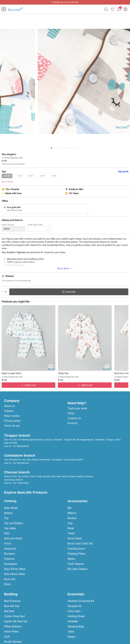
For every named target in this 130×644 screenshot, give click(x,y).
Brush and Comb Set (80, 544)
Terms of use (12, 426)
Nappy (71, 637)
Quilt (7, 637)
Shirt (7, 533)
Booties (72, 518)
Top (6, 518)
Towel (71, 533)
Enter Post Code (35, 225)
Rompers (10, 554)
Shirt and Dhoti (13, 538)
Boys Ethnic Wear (15, 569)
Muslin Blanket (13, 642)
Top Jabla (10, 528)
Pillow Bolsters (13, 626)
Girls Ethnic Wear (15, 574)
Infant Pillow (11, 632)
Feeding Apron (76, 549)
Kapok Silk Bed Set (16, 621)
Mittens (72, 513)
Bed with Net (12, 606)
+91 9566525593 (21, 446)
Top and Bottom (14, 523)
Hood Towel (75, 538)
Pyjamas (9, 559)
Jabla (71, 632)
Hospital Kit (74, 606)
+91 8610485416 (21, 463)
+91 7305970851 (21, 483)
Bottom (8, 513)
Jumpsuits (10, 549)
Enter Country (8, 225)
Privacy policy (12, 421)
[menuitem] (4, 9)
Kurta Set (10, 579)
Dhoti (7, 584)
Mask (71, 528)
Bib (69, 508)
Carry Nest (74, 611)
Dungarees (11, 564)
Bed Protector (12, 601)
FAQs (71, 413)
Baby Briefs (11, 508)
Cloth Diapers (76, 564)
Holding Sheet (76, 616)
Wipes (71, 559)
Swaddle (73, 621)
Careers (9, 411)
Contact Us (74, 418)
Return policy (12, 416)
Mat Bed (9, 611)
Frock (7, 544)
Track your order (77, 408)
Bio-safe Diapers (78, 569)
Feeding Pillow (76, 554)
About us (9, 406)
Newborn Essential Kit (81, 601)
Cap (70, 523)
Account (72, 423)
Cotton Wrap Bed (14, 616)
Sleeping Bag (76, 626)
